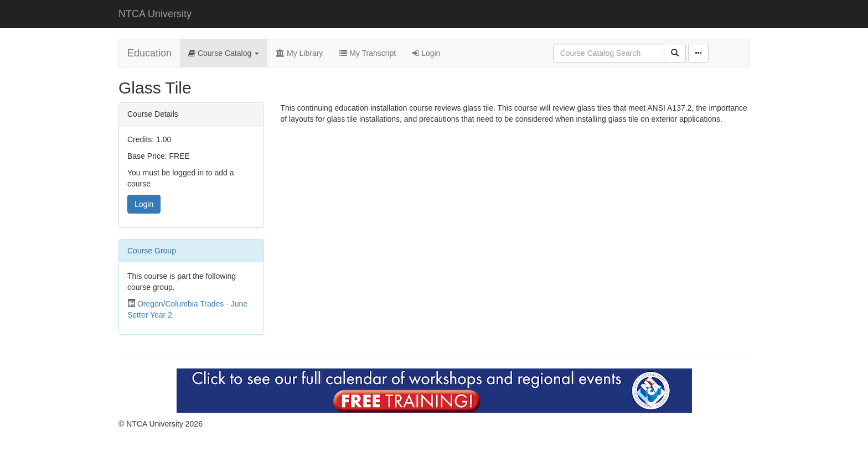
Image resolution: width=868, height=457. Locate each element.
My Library (299, 53)
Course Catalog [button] (224, 53)
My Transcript (368, 53)
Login (426, 53)
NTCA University (155, 14)
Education (149, 53)
